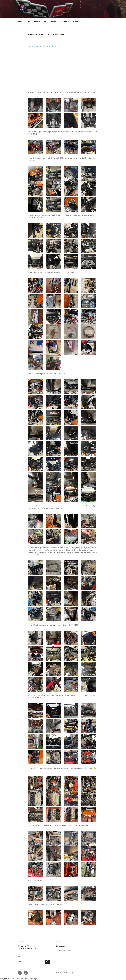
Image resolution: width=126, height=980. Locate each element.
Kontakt (54, 22)
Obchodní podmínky (62, 946)
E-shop (75, 22)
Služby (28, 22)
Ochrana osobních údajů (63, 950)
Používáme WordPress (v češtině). (67, 973)
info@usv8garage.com (30, 948)
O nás (45, 22)
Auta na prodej (65, 22)
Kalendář (37, 22)
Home (20, 22)
